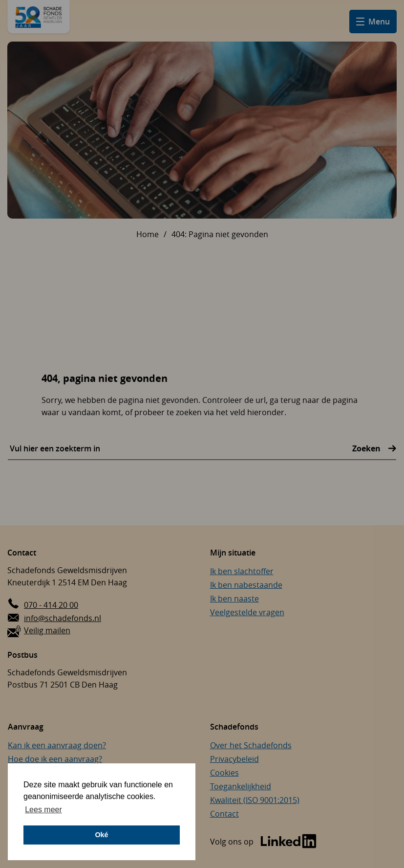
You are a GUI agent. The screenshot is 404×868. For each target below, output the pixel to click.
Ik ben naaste (234, 599)
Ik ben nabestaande (246, 585)
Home (148, 234)
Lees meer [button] (43, 810)
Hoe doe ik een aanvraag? (55, 759)
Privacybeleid (234, 759)
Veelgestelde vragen (247, 612)
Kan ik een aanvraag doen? (57, 745)
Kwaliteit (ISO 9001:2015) (255, 800)
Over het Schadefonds (251, 745)
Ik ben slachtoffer (242, 571)
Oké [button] (101, 835)
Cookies (224, 773)
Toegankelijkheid (241, 786)
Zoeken (367, 448)
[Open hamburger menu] (373, 22)
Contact (224, 814)
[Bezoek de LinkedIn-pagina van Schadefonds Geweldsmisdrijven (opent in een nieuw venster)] (263, 842)
